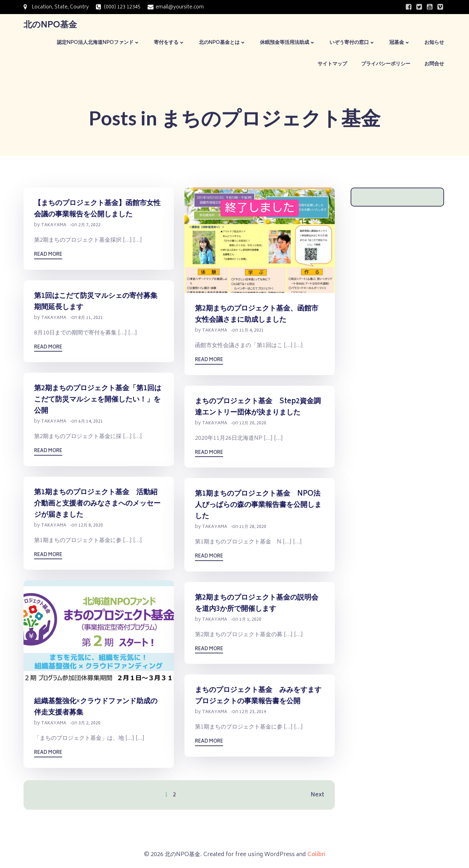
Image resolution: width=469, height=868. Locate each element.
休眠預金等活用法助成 (288, 43)
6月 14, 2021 (91, 422)
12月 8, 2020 (91, 526)
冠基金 (400, 43)
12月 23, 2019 (253, 712)
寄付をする (169, 43)
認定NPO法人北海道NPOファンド (98, 43)
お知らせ (434, 43)
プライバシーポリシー (386, 64)
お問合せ (434, 64)
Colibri (316, 855)
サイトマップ (332, 64)
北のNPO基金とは (222, 43)
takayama (54, 225)
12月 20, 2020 (253, 423)
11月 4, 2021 (252, 331)
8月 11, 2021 (91, 318)
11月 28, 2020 (253, 527)
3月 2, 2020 (89, 723)
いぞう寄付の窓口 (352, 43)
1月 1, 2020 (250, 620)
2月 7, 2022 (89, 225)
